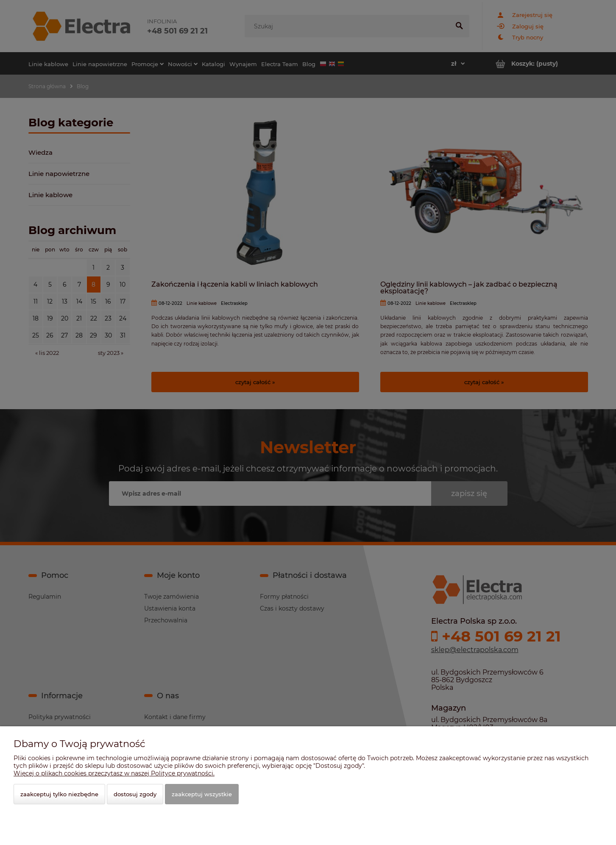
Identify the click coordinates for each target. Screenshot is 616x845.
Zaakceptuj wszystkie (202, 794)
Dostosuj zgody (135, 794)
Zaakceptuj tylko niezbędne (59, 794)
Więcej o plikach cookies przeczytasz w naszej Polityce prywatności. (114, 773)
